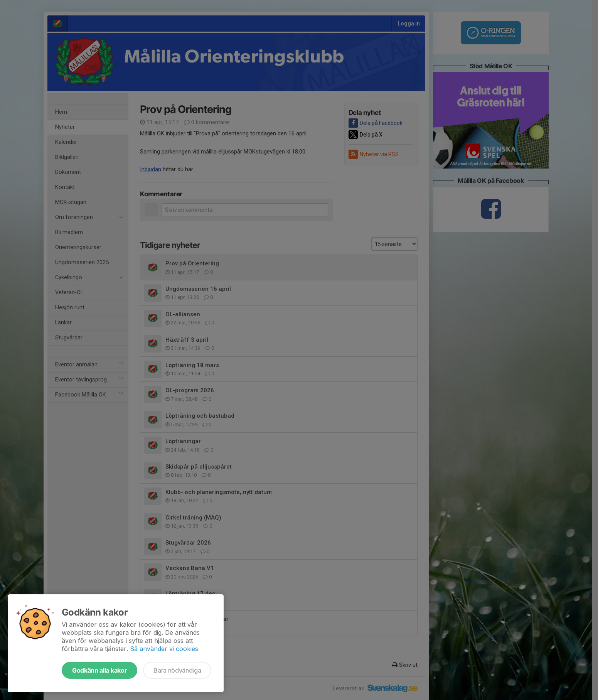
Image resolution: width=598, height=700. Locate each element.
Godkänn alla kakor (99, 670)
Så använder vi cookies (164, 649)
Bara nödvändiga (177, 670)
